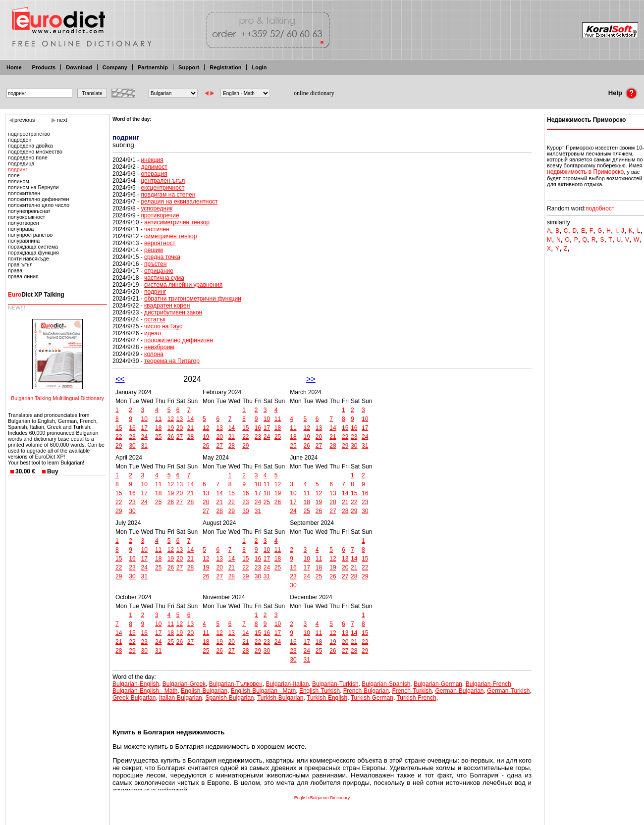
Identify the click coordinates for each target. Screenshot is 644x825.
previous (25, 120)
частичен (157, 229)
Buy (53, 471)
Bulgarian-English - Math (145, 691)
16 (132, 428)
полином (19, 181)
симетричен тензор (170, 236)
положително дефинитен (38, 199)
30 (132, 446)
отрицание (159, 271)
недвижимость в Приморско (585, 172)
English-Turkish (320, 691)
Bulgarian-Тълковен (236, 684)
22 (119, 437)
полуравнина (24, 241)
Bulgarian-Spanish (386, 684)
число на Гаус (163, 326)
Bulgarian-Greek (184, 684)
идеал (153, 333)
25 (158, 437)
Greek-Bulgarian (134, 698)
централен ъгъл (163, 181)
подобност (600, 208)
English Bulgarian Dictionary (322, 798)
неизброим (159, 347)
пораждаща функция (33, 253)
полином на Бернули (33, 187)
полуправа (21, 229)
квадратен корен (167, 306)
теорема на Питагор (172, 361)
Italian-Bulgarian (181, 698)
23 (132, 437)
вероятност (160, 243)
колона (154, 354)
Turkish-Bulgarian (280, 698)
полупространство (30, 235)
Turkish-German (372, 698)
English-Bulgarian (204, 691)
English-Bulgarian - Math (263, 691)
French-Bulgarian (366, 691)
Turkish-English (327, 698)
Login (259, 67)
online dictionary (314, 93)
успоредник (157, 208)
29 (119, 446)
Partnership (153, 67)
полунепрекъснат (29, 211)
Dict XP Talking (36, 295)
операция (154, 174)
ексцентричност (162, 188)
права (15, 270)
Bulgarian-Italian (288, 684)
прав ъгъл (20, 264)
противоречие (160, 215)
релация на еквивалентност (179, 202)
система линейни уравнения (183, 285)
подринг (18, 169)
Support (189, 67)
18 (158, 428)
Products (44, 67)
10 (144, 419)
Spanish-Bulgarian (229, 698)
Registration (225, 67)
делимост (154, 167)
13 (180, 419)
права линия (23, 276)
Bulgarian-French (488, 684)
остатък (155, 319)
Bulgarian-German (438, 684)
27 (180, 437)
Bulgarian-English (136, 684)
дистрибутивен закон (173, 312)
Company (115, 67)
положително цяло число (39, 205)
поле (14, 175)
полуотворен (24, 223)
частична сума (164, 278)
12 (171, 419)
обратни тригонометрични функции (193, 299)
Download (79, 67)
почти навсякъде (28, 258)
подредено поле (28, 157)
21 (190, 428)
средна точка (162, 257)
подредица (21, 163)
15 (119, 428)
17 (144, 428)
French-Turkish (412, 691)
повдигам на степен (168, 195)
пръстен (155, 264)
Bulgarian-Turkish (335, 684)
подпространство (29, 134)
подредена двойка (30, 146)
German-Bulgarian (459, 691)
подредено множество (35, 152)
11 (158, 419)
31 (144, 446)
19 (171, 428)
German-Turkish (508, 691)
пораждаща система (33, 247)
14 (190, 419)
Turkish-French (416, 698)
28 (190, 437)
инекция (152, 160)
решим (154, 250)
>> (311, 379)
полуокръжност (27, 217)
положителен (24, 193)
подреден (20, 140)
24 (144, 437)
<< (120, 379)
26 (171, 437)
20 (180, 428)
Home (14, 67)
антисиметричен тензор (177, 222)
